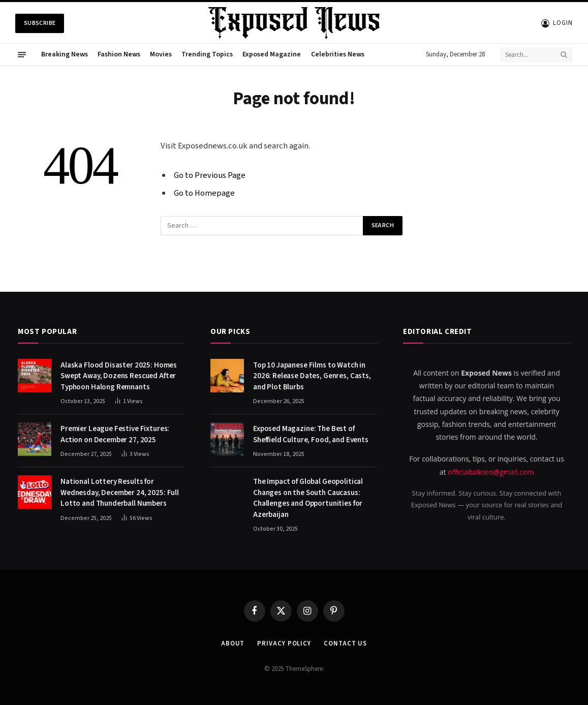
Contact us (345, 643)
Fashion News (119, 54)
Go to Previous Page (210, 175)
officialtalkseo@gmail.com (491, 472)
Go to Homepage (204, 193)
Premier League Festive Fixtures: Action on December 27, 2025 (115, 434)
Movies (161, 54)
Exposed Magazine (272, 54)
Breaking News (65, 54)
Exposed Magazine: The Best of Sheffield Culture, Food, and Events (311, 434)
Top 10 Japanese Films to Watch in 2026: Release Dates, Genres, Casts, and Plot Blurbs (312, 376)
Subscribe (40, 23)
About (233, 643)
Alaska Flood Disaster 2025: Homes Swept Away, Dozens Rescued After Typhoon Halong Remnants (119, 376)
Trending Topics (207, 54)
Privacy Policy (284, 643)
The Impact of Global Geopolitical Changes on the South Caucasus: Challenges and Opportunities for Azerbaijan (308, 498)
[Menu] (22, 55)
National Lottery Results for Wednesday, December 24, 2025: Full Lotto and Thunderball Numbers (120, 493)
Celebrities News (338, 54)
